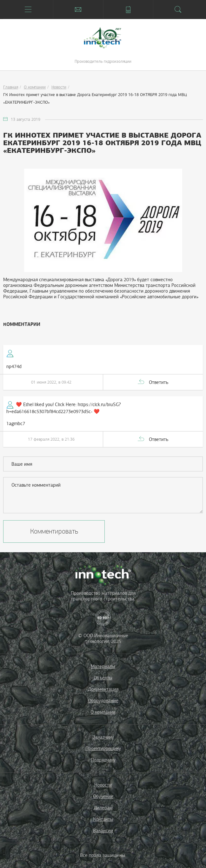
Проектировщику (103, 748)
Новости (59, 87)
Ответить (159, 382)
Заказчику (103, 737)
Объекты (103, 678)
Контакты (103, 819)
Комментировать (54, 531)
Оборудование (103, 701)
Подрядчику (103, 760)
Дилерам (103, 808)
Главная (11, 87)
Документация (103, 689)
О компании (35, 87)
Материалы (103, 666)
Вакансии (103, 831)
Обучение (103, 796)
